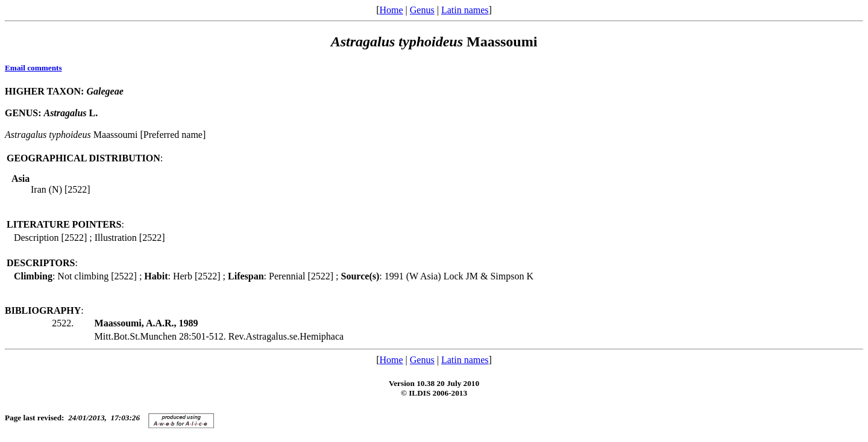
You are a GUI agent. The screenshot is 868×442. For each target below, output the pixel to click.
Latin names (465, 10)
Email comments (33, 68)
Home (391, 10)
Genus (422, 10)
